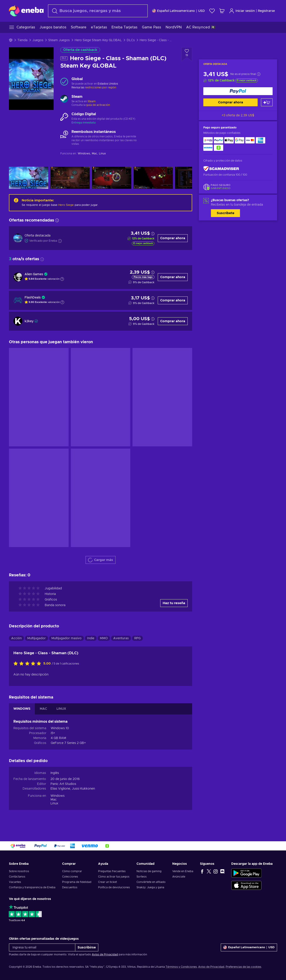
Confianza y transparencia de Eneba (32, 887)
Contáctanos (17, 877)
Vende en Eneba (183, 871)
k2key (29, 321)
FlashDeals (33, 298)
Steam (92, 101)
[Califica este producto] (28, 664)
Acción (16, 638)
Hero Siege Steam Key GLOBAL (98, 40)
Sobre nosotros (19, 871)
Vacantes (15, 882)
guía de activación (98, 105)
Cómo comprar (72, 871)
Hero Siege (66, 205)
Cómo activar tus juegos (114, 877)
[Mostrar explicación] (62, 279)
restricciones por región (101, 87)
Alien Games (34, 274)
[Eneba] (26, 11)
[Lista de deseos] (212, 11)
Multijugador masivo (66, 638)
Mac (54, 800)
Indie (91, 638)
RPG (137, 638)
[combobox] (98, 11)
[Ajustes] (179, 11)
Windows (58, 796)
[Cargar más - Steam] (64, 99)
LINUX (61, 709)
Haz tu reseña (174, 603)
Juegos (38, 40)
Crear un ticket (107, 882)
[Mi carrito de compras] (222, 11)
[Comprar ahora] (238, 91)
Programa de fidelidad (77, 882)
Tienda (22, 40)
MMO (104, 638)
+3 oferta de (238, 115)
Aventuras (121, 638)
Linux (54, 803)
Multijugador (37, 638)
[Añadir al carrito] (267, 102)
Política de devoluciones (114, 887)
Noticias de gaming (149, 871)
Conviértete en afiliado (151, 882)
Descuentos (70, 887)
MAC (43, 709)
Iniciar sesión (242, 11)
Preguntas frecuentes (112, 871)
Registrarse (266, 11)
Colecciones (70, 877)
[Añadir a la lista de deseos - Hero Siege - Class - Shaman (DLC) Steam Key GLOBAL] (187, 54)
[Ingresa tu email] (42, 947)
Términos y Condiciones (181, 967)
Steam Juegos (59, 40)
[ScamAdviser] (221, 169)
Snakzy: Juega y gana (150, 887)
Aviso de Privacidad (105, 954)
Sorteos (142, 877)
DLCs (131, 40)
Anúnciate (179, 877)
